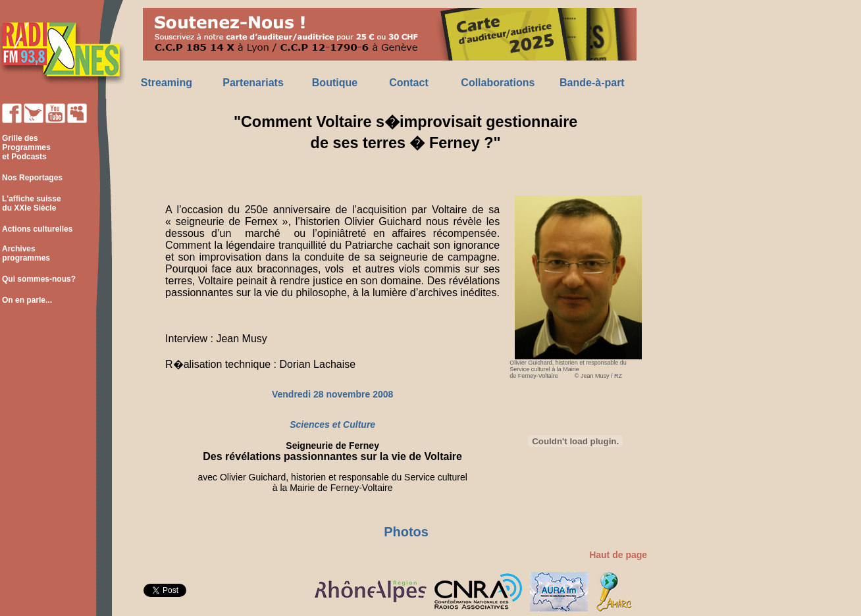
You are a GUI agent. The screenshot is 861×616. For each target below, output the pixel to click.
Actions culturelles (37, 229)
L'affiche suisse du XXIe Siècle (31, 203)
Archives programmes (25, 253)
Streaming (167, 83)
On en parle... (27, 300)
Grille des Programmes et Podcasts (25, 147)
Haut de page (618, 555)
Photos (406, 532)
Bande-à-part (592, 83)
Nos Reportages (32, 178)
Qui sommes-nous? (39, 279)
